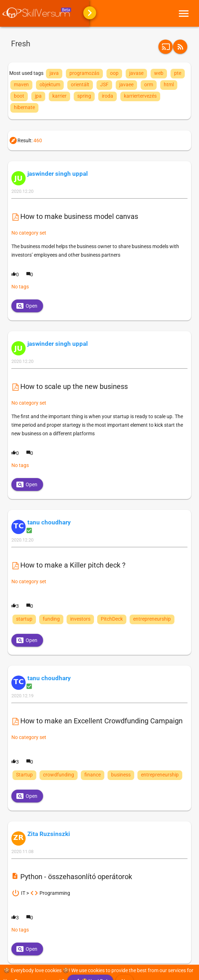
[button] (180, 47)
